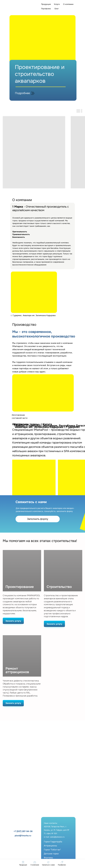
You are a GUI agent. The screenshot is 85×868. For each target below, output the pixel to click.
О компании (68, 4)
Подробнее (22, 93)
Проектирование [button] (20, 587)
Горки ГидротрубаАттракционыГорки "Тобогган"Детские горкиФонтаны (53, 850)
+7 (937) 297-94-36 (23, 831)
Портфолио (46, 9)
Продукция (46, 4)
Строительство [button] (59, 587)
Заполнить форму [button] (38, 519)
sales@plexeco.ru (57, 837)
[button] (48, 863)
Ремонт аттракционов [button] (17, 670)
